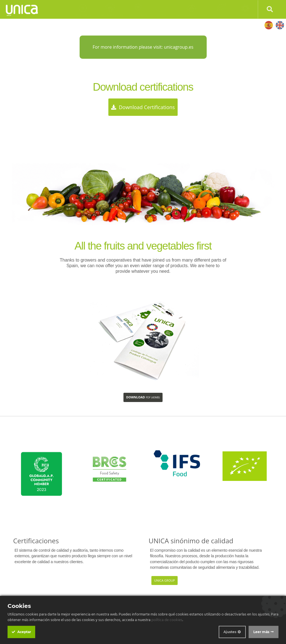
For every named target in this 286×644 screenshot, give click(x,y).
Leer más (261, 632)
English (280, 25)
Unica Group (165, 580)
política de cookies (167, 620)
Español (269, 25)
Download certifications (143, 107)
